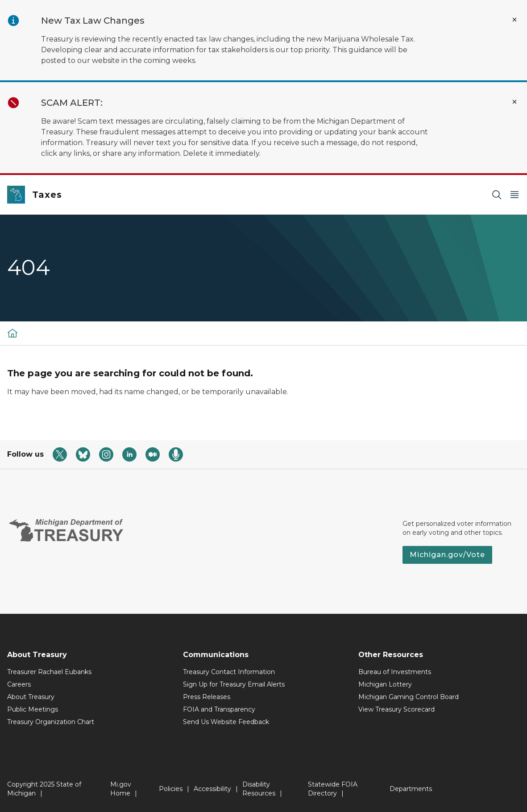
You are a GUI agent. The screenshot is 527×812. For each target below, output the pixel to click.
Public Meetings (33, 709)
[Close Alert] (515, 20)
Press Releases (207, 697)
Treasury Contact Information (229, 672)
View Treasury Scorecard (396, 709)
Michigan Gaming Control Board (409, 697)
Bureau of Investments (395, 672)
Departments (411, 789)
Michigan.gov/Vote (447, 555)
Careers (19, 684)
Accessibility (212, 789)
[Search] (497, 195)
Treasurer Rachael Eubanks (49, 672)
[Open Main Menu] (515, 195)
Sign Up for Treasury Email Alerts (234, 684)
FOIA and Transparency (219, 709)
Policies (171, 789)
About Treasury (31, 697)
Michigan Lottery (385, 684)
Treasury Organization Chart (51, 722)
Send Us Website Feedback (226, 722)
